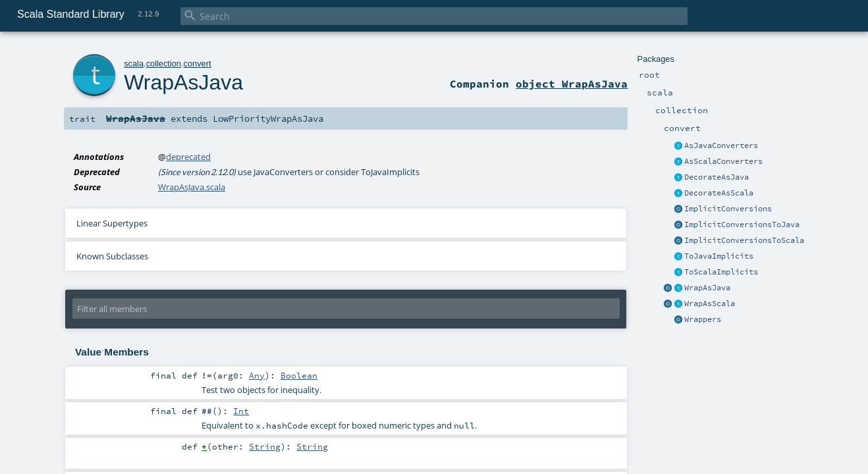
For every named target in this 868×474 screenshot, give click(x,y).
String (265, 446)
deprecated (188, 157)
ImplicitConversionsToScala (744, 240)
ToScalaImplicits (721, 272)
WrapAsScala (710, 303)
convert (198, 64)
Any (257, 375)
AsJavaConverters (721, 145)
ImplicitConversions (728, 209)
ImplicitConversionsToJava (742, 224)
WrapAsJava (707, 288)
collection (164, 64)
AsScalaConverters (723, 161)
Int (241, 411)
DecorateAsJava (717, 177)
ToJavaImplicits (719, 256)
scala (134, 64)
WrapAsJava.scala (192, 187)
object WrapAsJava (572, 84)
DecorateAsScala (719, 193)
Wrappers (703, 319)
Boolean (299, 375)
